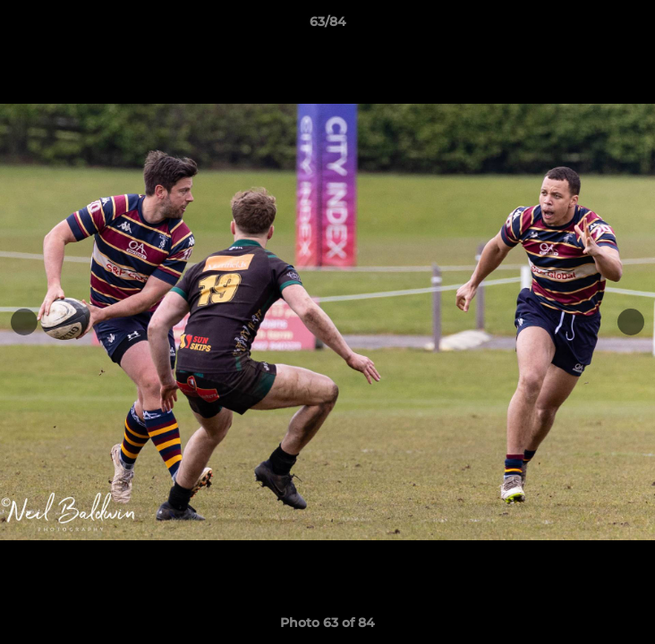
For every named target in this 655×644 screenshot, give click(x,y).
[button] (634, 26)
